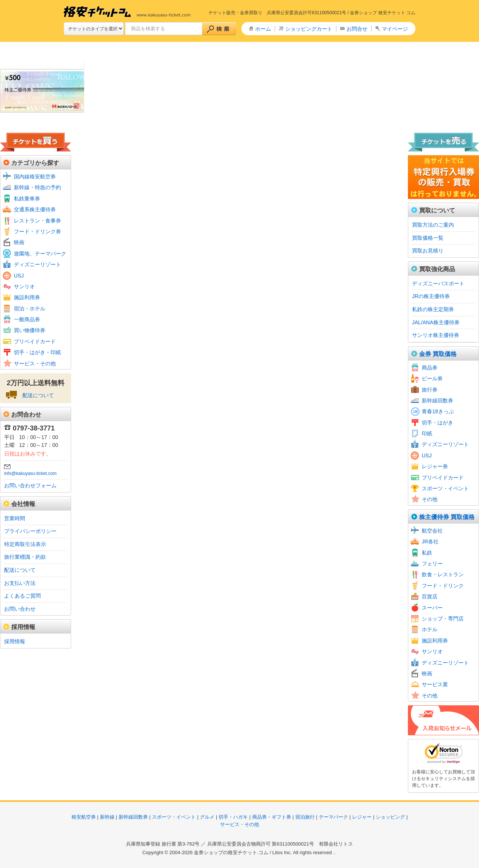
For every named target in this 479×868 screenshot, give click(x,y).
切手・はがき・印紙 (37, 352)
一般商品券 (27, 319)
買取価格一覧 (428, 238)
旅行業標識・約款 (25, 557)
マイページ (395, 29)
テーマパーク (333, 817)
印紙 (427, 433)
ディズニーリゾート (37, 264)
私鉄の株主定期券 (433, 309)
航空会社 (432, 531)
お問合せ (357, 29)
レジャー (362, 817)
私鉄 (427, 553)
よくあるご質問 (22, 596)
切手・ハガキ (233, 817)
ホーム (263, 29)
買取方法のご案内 (433, 225)
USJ (19, 276)
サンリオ (24, 286)
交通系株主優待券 (35, 209)
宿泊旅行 (305, 817)
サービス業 (435, 684)
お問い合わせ (20, 609)
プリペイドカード (35, 341)
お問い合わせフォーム (30, 485)
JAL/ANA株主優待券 (436, 322)
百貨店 (430, 596)
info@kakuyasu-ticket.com (30, 473)
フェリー (432, 564)
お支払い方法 (20, 583)
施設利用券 (27, 297)
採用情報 (15, 641)
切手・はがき (437, 423)
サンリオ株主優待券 (436, 335)
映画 (19, 242)
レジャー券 (435, 466)
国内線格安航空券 (35, 177)
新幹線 (107, 817)
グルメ (207, 817)
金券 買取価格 (438, 354)
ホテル (430, 629)
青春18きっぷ (438, 411)
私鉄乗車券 (27, 199)
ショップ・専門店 (443, 619)
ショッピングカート (309, 29)
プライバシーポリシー (30, 531)
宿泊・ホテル (30, 309)
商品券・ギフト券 (272, 817)
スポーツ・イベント (445, 488)
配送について (38, 395)
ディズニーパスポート (438, 283)
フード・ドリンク (443, 586)
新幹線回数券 (437, 401)
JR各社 (430, 542)
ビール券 (432, 378)
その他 (430, 499)
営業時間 (15, 518)
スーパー (432, 608)
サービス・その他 (35, 364)
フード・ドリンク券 (37, 231)
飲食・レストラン (443, 574)
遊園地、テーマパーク (40, 254)
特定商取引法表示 (25, 544)
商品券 (430, 368)
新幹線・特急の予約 (37, 187)
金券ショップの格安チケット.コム (231, 852)
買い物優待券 (30, 330)
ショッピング (390, 817)
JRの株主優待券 (431, 296)
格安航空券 (84, 817)
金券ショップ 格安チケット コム (383, 13)
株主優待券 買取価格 (447, 517)
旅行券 (430, 390)
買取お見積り (428, 251)
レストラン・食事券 (37, 221)
